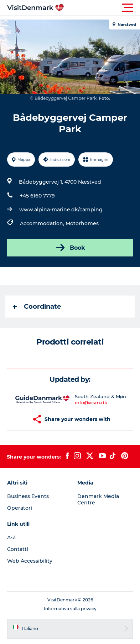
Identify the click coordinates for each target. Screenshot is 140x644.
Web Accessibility (30, 561)
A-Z (11, 537)
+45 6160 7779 (37, 196)
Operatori (20, 508)
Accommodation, (43, 223)
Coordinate (37, 307)
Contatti (18, 549)
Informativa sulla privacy (70, 609)
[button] (102, 8)
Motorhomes (82, 223)
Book (70, 248)
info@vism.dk (91, 402)
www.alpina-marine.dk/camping (61, 210)
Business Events (28, 496)
